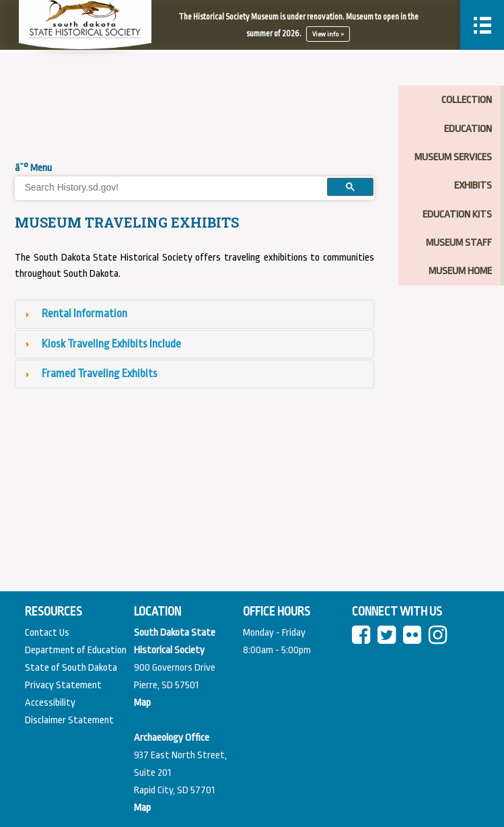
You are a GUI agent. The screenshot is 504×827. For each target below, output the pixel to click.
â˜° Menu (33, 168)
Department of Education (76, 650)
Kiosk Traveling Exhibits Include (111, 344)
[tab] (194, 314)
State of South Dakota (71, 668)
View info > (328, 34)
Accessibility (50, 703)
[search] (167, 187)
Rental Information (84, 313)
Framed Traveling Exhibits (100, 373)
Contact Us (47, 633)
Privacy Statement (63, 685)
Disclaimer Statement (69, 720)
